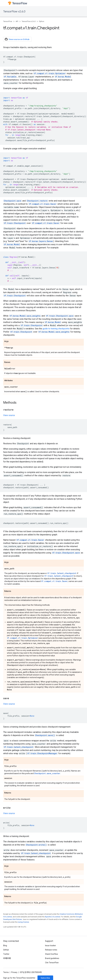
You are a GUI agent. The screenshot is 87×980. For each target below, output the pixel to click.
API (17, 21)
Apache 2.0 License (53, 917)
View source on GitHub (17, 39)
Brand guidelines (52, 958)
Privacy (14, 972)
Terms (6, 972)
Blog (5, 946)
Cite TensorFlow (52, 963)
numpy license (23, 922)
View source (9, 415)
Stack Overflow (52, 954)
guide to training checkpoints (56, 329)
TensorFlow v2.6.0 (14, 12)
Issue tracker (51, 946)
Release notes (51, 950)
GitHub (6, 950)
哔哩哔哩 (7, 958)
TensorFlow (8, 21)
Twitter (6, 954)
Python (42, 21)
